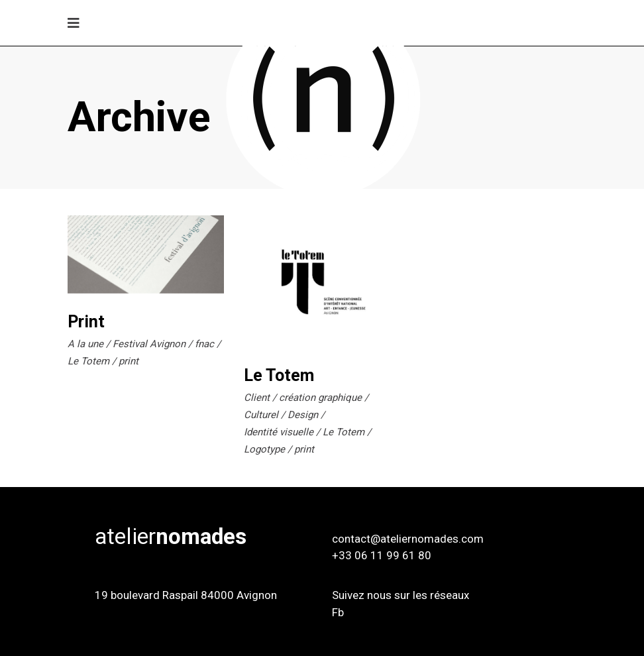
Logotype (264, 449)
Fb (338, 612)
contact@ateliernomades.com (408, 539)
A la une (85, 344)
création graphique (320, 398)
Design (303, 415)
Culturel (261, 415)
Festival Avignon (149, 344)
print (129, 361)
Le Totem (88, 361)
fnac (204, 344)
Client (257, 398)
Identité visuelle (279, 432)
